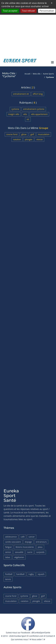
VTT (28, 119)
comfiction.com (36, 636)
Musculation (44, 134)
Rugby (31, 574)
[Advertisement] (28, 28)
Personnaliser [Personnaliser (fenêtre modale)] (47, 11)
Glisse (24, 134)
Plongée (29, 139)
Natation (17, 139)
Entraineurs (41, 542)
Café (23, 537)
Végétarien (19, 557)
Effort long (38, 94)
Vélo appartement (39, 114)
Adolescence (11, 537)
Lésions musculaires (25, 547)
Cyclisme (15, 109)
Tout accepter (10, 11)
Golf (32, 134)
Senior (8, 552)
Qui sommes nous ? (20, 639)
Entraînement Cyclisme (34, 109)
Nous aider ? (37, 639)
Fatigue (8, 547)
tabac (8, 557)
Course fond (12, 134)
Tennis (8, 579)
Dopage (28, 542)
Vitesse (39, 139)
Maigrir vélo (14, 114)
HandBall (20, 574)
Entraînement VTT (21, 94)
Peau (40, 547)
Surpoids (40, 552)
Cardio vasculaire (13, 542)
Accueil (27, 74)
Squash (41, 574)
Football (9, 574)
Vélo (25, 114)
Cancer (32, 537)
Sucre (30, 552)
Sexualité (19, 552)
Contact (49, 636)
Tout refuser (29, 11)
